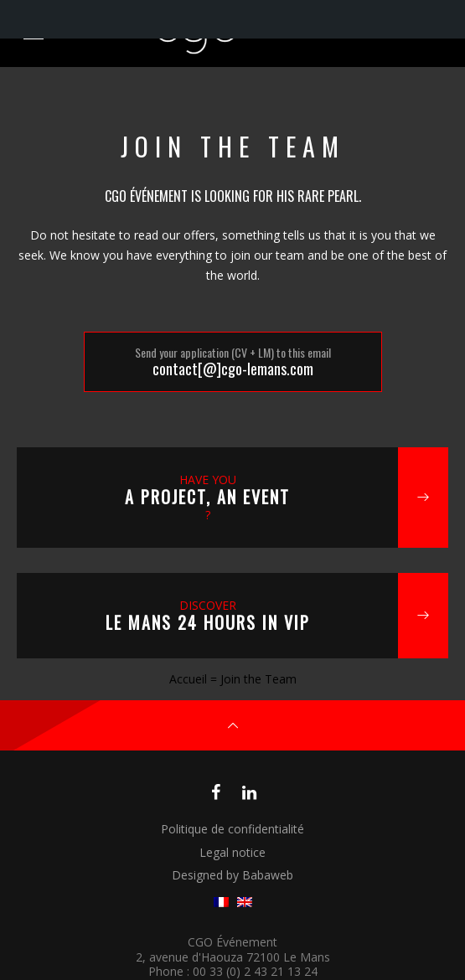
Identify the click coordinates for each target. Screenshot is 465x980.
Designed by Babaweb (232, 875)
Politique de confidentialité (232, 829)
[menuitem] (221, 903)
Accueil (188, 679)
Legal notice (232, 852)
